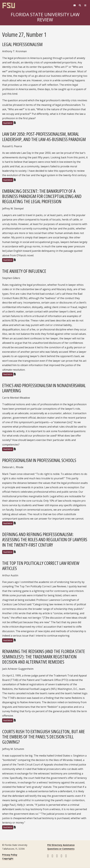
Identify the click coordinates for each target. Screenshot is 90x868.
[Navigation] (85, 5)
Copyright (8, 858)
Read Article (8, 123)
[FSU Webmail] (75, 5)
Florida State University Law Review (45, 17)
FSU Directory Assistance (61, 845)
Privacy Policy (10, 855)
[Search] (80, 5)
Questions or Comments (61, 849)
